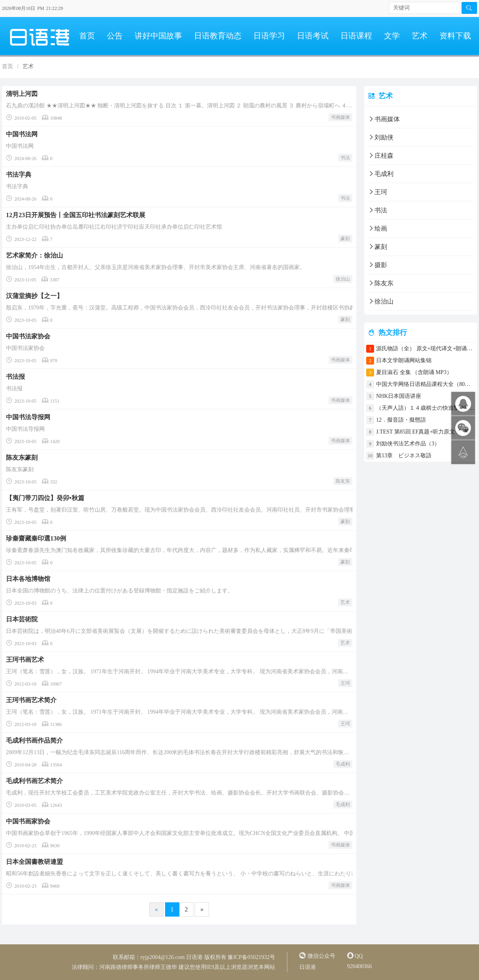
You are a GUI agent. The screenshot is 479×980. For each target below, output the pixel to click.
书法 (345, 158)
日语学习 (269, 36)
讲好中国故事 (158, 36)
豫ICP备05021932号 (251, 957)
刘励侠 (381, 137)
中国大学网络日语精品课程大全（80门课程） (426, 384)
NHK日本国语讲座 (399, 396)
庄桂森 (381, 156)
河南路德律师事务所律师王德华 (138, 967)
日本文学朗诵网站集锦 (404, 360)
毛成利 (343, 764)
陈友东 (343, 481)
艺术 (420, 36)
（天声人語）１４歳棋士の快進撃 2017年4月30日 (426, 408)
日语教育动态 (218, 36)
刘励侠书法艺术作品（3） (408, 444)
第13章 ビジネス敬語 (404, 456)
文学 (392, 36)
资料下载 (455, 36)
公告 (115, 36)
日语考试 (313, 36)
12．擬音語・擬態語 (404, 420)
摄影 (378, 265)
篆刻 (345, 239)
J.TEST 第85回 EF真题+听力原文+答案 (423, 432)
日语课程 (356, 36)
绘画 (378, 228)
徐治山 (343, 279)
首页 (87, 36)
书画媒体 (340, 117)
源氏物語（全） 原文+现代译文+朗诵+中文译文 (426, 349)
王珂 (345, 683)
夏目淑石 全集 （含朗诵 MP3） (414, 372)
